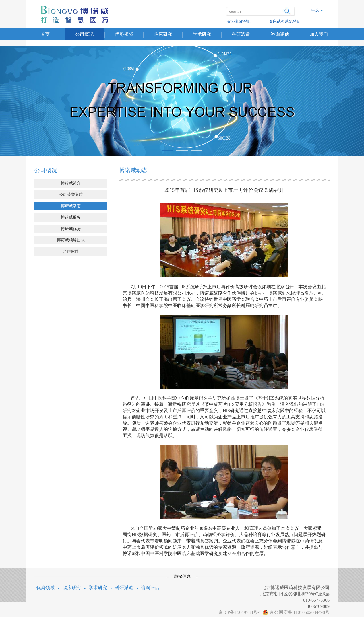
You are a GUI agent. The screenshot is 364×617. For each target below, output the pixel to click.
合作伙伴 (71, 251)
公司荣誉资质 (71, 195)
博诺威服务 (71, 217)
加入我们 (319, 34)
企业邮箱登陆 (239, 21)
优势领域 (124, 34)
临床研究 (163, 34)
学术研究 (202, 34)
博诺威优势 (71, 229)
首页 (45, 34)
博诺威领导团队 (71, 240)
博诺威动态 (71, 206)
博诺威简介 (71, 183)
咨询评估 (280, 34)
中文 (315, 10)
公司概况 (84, 34)
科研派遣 (241, 34)
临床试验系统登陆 (285, 21)
